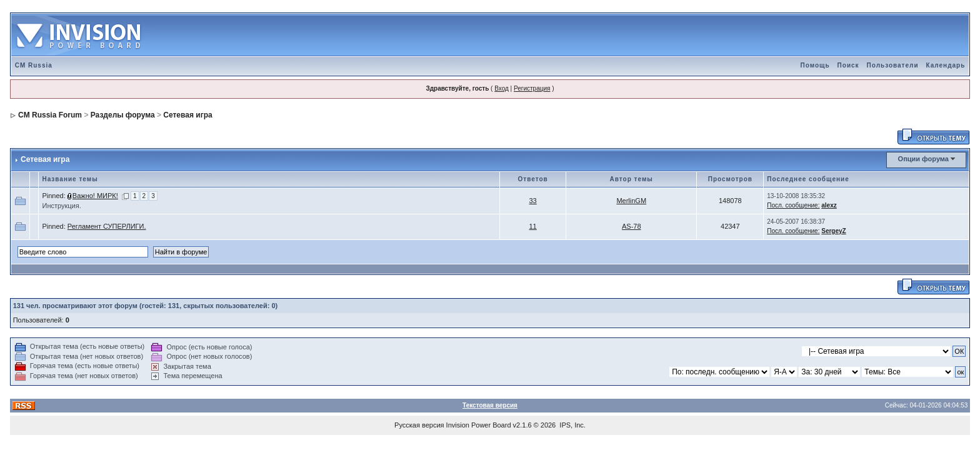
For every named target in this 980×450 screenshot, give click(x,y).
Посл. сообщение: (793, 205)
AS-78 (632, 226)
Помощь (815, 65)
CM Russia (34, 65)
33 (533, 201)
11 (533, 226)
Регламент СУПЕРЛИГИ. (107, 226)
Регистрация (532, 88)
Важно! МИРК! (95, 196)
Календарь (946, 65)
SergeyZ (833, 231)
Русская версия (419, 425)
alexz (829, 205)
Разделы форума (123, 115)
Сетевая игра (187, 115)
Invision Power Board (479, 425)
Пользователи (893, 65)
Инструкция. (61, 206)
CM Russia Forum (50, 115)
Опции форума (923, 159)
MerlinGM (631, 201)
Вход (502, 88)
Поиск (848, 65)
